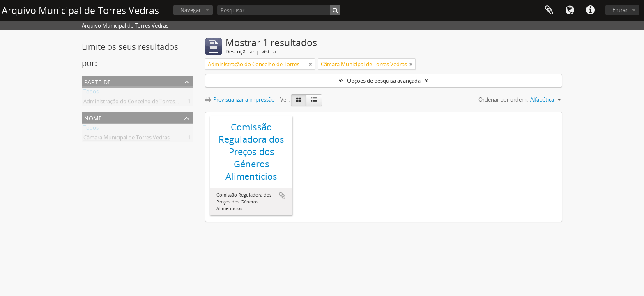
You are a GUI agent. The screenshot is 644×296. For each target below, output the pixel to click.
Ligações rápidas (590, 10)
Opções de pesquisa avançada (384, 81)
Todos (91, 93)
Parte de (98, 81)
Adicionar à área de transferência (282, 196)
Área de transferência (549, 10)
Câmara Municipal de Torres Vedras (126, 139)
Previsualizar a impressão (240, 99)
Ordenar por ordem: (503, 99)
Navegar (191, 10)
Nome (93, 117)
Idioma (570, 10)
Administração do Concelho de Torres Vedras (138, 103)
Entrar (620, 10)
